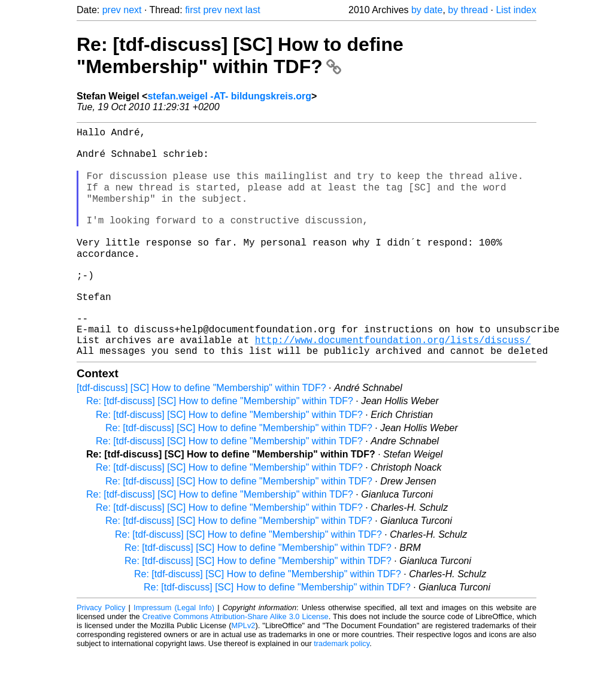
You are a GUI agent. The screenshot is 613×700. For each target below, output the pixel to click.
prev (112, 10)
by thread (468, 10)
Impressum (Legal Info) (174, 655)
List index (516, 10)
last (253, 10)
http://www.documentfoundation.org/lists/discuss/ (393, 384)
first (193, 10)
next (132, 10)
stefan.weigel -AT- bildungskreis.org (229, 96)
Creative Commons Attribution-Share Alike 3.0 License (236, 664)
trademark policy (342, 691)
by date (427, 10)
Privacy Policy (101, 655)
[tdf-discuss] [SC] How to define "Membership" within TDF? (201, 435)
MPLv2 (244, 673)
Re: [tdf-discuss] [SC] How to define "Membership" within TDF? (240, 55)
